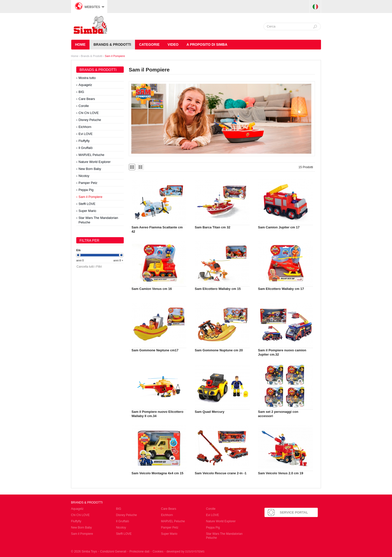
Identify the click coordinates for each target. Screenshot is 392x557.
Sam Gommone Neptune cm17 (155, 350)
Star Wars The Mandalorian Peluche (98, 220)
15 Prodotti (306, 167)
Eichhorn (85, 127)
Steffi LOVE (87, 204)
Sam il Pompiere (115, 56)
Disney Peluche (90, 120)
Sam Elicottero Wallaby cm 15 (218, 289)
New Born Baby (90, 169)
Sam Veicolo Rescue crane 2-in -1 (221, 473)
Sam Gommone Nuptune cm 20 (219, 350)
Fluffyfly (84, 141)
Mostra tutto (87, 78)
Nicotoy (84, 176)
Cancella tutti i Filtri (89, 267)
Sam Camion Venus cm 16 (152, 289)
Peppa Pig (86, 190)
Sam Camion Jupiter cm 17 (279, 227)
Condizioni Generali (113, 552)
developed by (185, 552)
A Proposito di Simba (207, 44)
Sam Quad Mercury (210, 412)
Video (173, 44)
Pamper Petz (88, 183)
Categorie (149, 44)
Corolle (84, 106)
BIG (81, 92)
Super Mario (87, 211)
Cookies (158, 552)
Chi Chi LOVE (89, 113)
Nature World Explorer (94, 162)
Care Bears (87, 99)
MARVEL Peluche (91, 155)
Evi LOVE (85, 134)
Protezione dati (139, 552)
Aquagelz (85, 85)
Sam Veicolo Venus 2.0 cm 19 (281, 473)
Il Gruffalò (85, 148)
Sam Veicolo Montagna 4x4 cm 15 (157, 473)
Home (75, 56)
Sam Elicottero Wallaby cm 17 (281, 289)
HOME (80, 44)
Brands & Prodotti (112, 44)
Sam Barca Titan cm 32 (212, 227)
